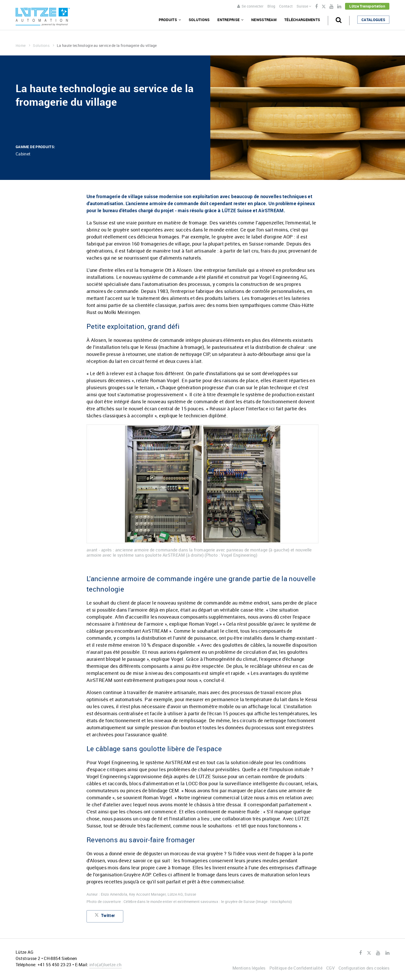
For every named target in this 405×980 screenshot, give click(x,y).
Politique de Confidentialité (296, 968)
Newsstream (264, 20)
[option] (202, 491)
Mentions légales (249, 968)
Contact (286, 6)
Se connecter (250, 6)
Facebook (316, 7)
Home (23, 45)
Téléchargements (302, 20)
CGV (330, 968)
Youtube (331, 7)
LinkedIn (339, 7)
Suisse (304, 6)
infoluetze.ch (106, 965)
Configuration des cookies (364, 968)
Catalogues (373, 20)
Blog (271, 6)
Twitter (324, 7)
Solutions (199, 20)
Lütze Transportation (367, 6)
